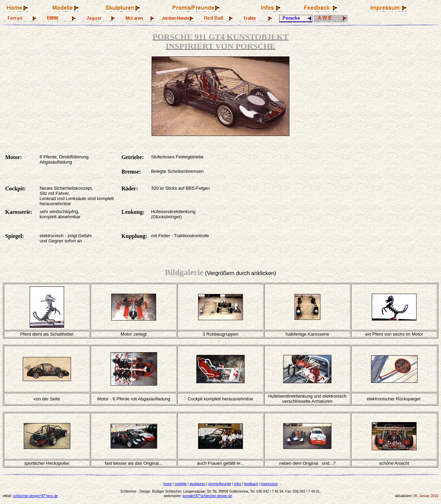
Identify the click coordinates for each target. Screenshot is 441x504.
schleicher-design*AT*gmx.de (35, 496)
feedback (251, 484)
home (168, 484)
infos (238, 484)
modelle (181, 484)
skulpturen (197, 484)
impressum (269, 484)
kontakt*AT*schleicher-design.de (207, 496)
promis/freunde (220, 484)
